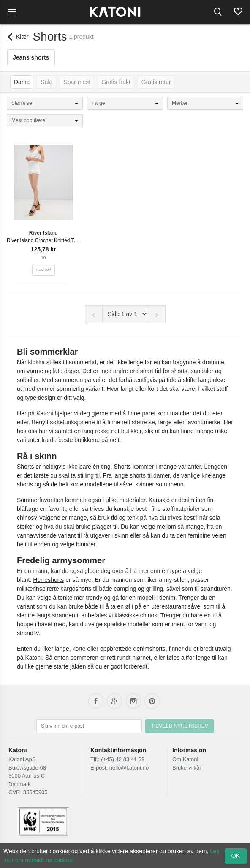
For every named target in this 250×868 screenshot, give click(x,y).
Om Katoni (185, 759)
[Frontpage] (115, 12)
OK (236, 856)
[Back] (18, 37)
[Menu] (12, 12)
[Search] (218, 12)
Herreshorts (48, 580)
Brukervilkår (187, 768)
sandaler (202, 371)
